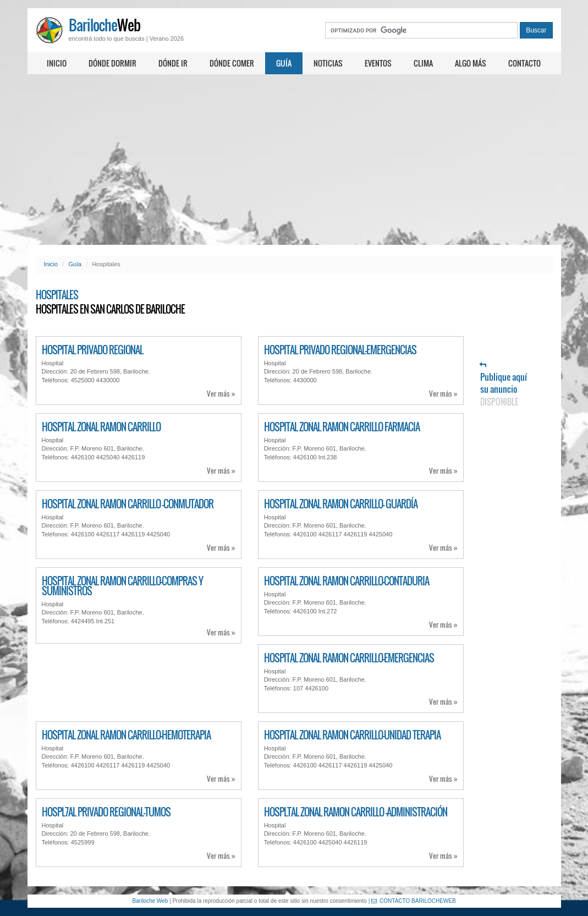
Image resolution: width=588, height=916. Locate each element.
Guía (284, 63)
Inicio (57, 63)
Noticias (328, 63)
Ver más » (221, 394)
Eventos (378, 63)
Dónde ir (173, 63)
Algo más (471, 63)
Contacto (524, 63)
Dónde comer (232, 63)
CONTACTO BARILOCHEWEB (414, 901)
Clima (423, 63)
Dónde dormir (112, 63)
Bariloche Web (150, 901)
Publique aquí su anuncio (504, 385)
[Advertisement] (294, 160)
